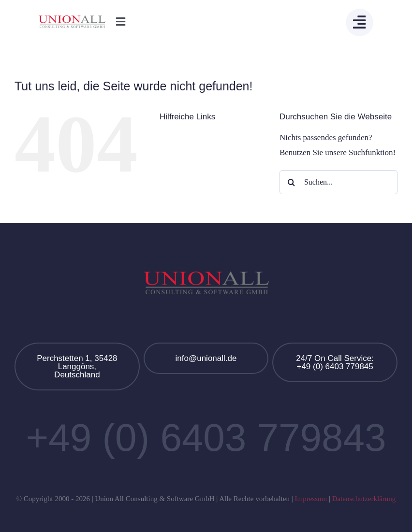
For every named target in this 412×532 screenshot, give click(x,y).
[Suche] (292, 182)
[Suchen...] (338, 182)
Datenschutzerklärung (364, 499)
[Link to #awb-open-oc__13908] (360, 22)
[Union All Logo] (72, 20)
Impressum (311, 499)
